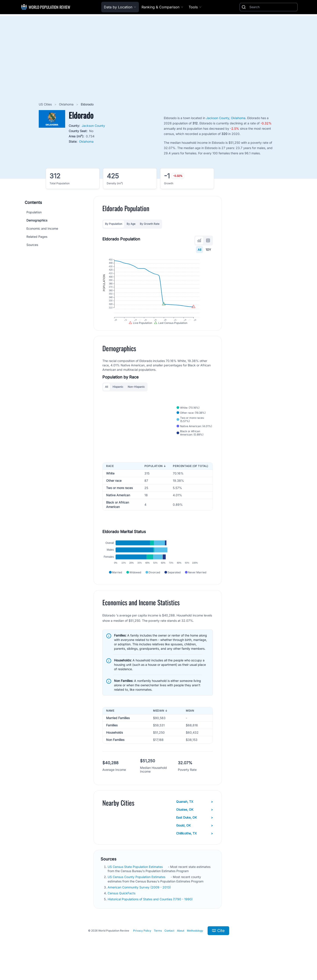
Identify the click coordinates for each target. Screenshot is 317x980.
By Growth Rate (150, 224)
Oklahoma (67, 104)
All (199, 250)
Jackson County (93, 126)
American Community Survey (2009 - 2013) (140, 904)
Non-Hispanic (136, 396)
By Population (114, 224)
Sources (32, 245)
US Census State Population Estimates (136, 883)
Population (34, 212)
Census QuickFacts (122, 910)
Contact (169, 947)
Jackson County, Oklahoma (226, 118)
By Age (131, 224)
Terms (158, 947)
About (181, 947)
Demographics (37, 220)
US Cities (46, 104)
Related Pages (37, 237)
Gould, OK (194, 842)
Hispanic (118, 396)
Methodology (195, 947)
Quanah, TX (194, 818)
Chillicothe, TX (194, 850)
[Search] (273, 7)
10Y (208, 250)
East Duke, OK (194, 834)
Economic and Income (42, 228)
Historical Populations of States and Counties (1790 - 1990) (151, 916)
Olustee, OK (194, 826)
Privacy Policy (142, 947)
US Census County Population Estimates (137, 894)
